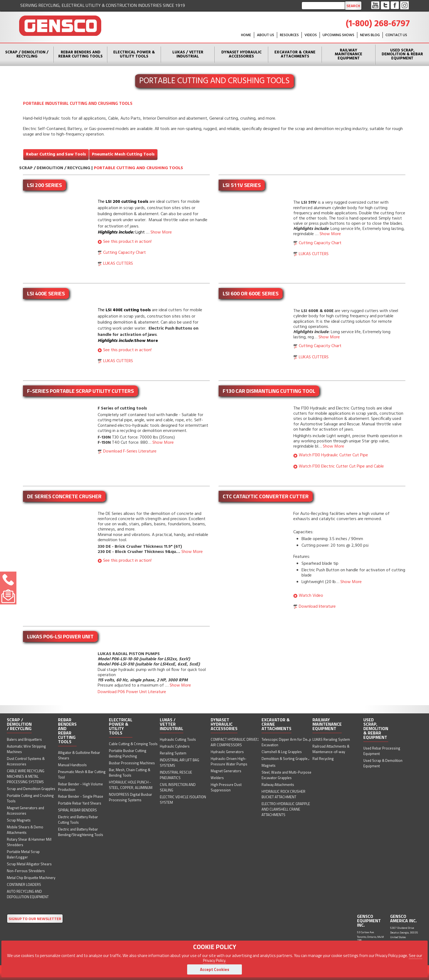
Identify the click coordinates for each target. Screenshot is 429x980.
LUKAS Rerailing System (331, 739)
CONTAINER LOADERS (24, 884)
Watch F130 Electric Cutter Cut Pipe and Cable (341, 466)
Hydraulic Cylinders (175, 746)
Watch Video (311, 596)
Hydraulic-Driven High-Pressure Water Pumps (229, 761)
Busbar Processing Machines (132, 763)
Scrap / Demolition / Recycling (27, 54)
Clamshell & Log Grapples (282, 752)
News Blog (370, 35)
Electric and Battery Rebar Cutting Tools (78, 820)
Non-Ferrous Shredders (26, 871)
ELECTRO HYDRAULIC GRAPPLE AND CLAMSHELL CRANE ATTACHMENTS (286, 809)
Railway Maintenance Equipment (349, 54)
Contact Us (396, 35)
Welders (217, 778)
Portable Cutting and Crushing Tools (138, 168)
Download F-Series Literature (130, 451)
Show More (161, 232)
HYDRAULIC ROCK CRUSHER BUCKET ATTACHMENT (283, 794)
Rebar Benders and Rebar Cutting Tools (80, 54)
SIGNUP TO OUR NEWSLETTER (35, 919)
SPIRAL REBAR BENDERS (77, 810)
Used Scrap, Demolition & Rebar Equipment (402, 54)
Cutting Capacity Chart (124, 253)
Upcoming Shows (338, 35)
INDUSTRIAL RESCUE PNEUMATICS (176, 775)
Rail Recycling (323, 759)
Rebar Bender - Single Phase (81, 796)
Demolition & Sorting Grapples (285, 759)
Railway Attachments (278, 785)
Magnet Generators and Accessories (25, 811)
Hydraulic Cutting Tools (178, 739)
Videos (311, 35)
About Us (266, 35)
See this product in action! (127, 242)
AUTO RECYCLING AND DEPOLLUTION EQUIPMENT (28, 894)
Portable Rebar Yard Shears (80, 803)
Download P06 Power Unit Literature (132, 692)
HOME (246, 35)
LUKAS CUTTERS (118, 264)
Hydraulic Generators (227, 752)
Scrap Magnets (19, 820)
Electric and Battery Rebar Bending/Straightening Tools (81, 832)
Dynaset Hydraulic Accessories (241, 54)
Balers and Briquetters (24, 739)
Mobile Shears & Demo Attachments (25, 830)
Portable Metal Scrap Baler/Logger (23, 854)
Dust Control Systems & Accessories (26, 761)
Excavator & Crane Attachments (295, 54)
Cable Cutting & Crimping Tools (133, 744)
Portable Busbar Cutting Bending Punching (128, 753)
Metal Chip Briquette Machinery (31, 878)
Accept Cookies (215, 969)
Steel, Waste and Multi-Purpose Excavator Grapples (286, 775)
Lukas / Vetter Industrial (188, 54)
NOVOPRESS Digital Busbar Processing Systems (131, 797)
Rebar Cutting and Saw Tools (56, 154)
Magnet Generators (226, 771)
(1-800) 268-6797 (378, 24)
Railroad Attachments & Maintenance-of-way (331, 749)
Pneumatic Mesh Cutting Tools (123, 154)
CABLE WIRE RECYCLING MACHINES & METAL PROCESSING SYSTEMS (26, 776)
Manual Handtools (72, 765)
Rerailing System (173, 753)
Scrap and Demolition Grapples (31, 789)
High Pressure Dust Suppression (226, 787)
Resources (289, 35)
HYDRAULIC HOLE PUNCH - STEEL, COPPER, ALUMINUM (131, 785)
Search (353, 6)
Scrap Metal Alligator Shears (29, 864)
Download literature (317, 607)
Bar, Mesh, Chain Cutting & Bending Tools (130, 773)
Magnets (269, 765)
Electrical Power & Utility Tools (134, 54)
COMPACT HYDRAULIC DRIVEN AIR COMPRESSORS (235, 742)
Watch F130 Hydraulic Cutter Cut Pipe (333, 455)
